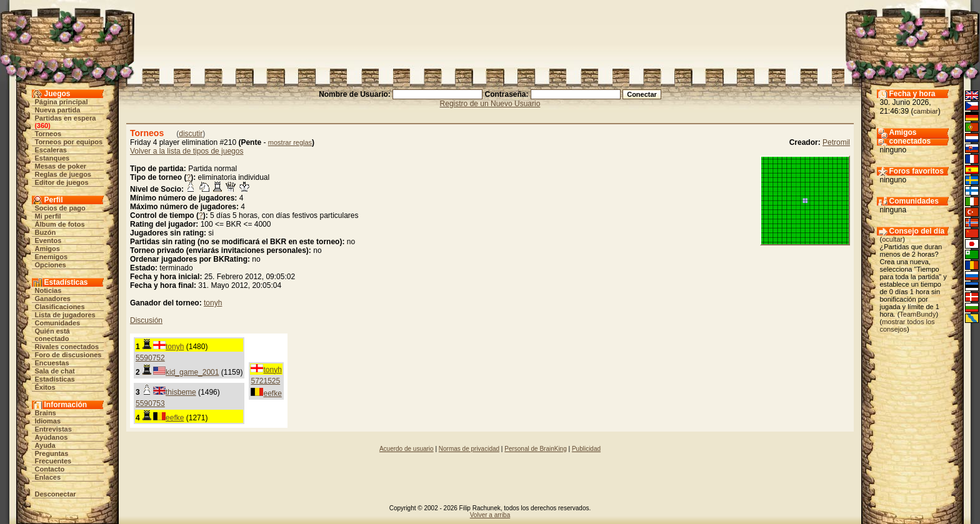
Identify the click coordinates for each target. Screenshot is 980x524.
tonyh (213, 303)
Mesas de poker (61, 166)
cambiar (926, 111)
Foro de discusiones (68, 355)
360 (42, 126)
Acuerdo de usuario (407, 449)
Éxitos (45, 387)
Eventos (48, 240)
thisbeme (181, 392)
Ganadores (53, 299)
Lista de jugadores (65, 315)
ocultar (892, 239)
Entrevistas (53, 429)
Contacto (50, 469)
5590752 (150, 358)
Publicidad (586, 449)
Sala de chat (55, 371)
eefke (272, 393)
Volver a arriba (490, 515)
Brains (46, 413)
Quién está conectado (52, 335)
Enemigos (52, 257)
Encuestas (52, 363)
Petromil (836, 142)
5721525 (265, 381)
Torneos (48, 134)
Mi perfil (48, 216)
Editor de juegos (62, 182)
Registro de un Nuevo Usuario (490, 104)
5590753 (150, 403)
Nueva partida (58, 110)
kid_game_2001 (192, 372)
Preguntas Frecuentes (53, 457)
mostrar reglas (290, 142)
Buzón (46, 232)
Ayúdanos (52, 437)
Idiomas (48, 421)
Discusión (146, 320)
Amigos (47, 249)
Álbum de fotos (60, 224)
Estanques (52, 158)
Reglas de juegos (63, 174)
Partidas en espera (66, 118)
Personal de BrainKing (536, 449)
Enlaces (48, 477)
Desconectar (56, 494)
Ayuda (45, 445)
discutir (191, 134)
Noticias (48, 290)
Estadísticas (55, 379)
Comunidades (58, 323)
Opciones (51, 265)
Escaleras (51, 150)
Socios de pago (60, 208)
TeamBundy (917, 314)
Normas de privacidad (469, 449)
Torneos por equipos (69, 142)
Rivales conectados (67, 347)
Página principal (62, 102)
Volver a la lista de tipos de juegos (187, 151)
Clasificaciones (60, 307)
